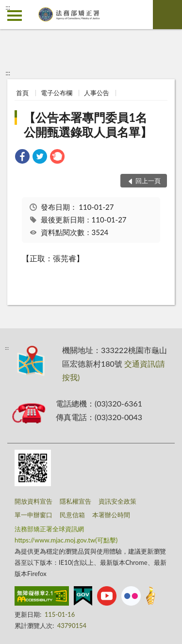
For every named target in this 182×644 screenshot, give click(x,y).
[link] (22, 158)
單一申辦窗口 (33, 515)
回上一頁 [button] (148, 181)
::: (8, 7)
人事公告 (97, 93)
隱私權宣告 (75, 501)
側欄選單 (15, 16)
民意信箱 (72, 515)
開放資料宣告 (33, 501)
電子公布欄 (57, 93)
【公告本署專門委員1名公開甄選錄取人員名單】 (88, 125)
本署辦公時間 (111, 515)
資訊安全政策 (117, 501)
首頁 (22, 93)
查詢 (167, 15)
